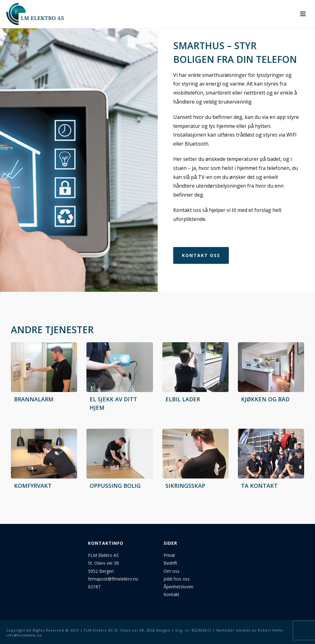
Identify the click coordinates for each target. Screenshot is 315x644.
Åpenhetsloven (178, 587)
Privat (169, 555)
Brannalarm (34, 399)
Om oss (171, 571)
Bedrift (171, 563)
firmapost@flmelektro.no (113, 579)
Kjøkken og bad (265, 399)
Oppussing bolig (115, 486)
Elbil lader (183, 399)
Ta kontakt (259, 486)
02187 (94, 587)
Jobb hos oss (177, 579)
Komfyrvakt (33, 486)
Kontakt (171, 594)
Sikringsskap (185, 486)
